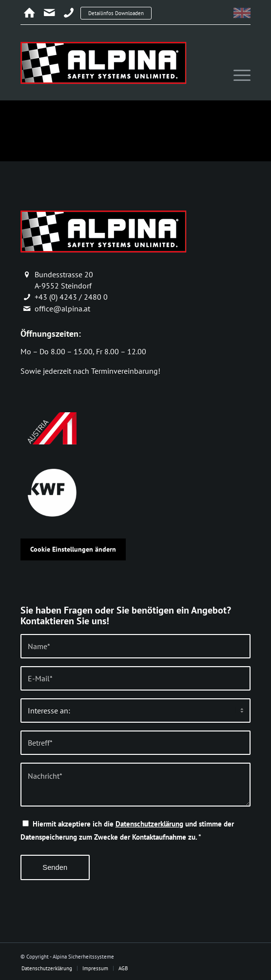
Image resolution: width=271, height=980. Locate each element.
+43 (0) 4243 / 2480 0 (71, 297)
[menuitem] (237, 76)
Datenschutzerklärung (149, 824)
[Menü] (237, 76)
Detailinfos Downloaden (116, 13)
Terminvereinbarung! (126, 371)
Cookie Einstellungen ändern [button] (73, 549)
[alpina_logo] (113, 62)
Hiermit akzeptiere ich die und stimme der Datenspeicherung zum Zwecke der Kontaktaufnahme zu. (127, 830)
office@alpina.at (62, 308)
